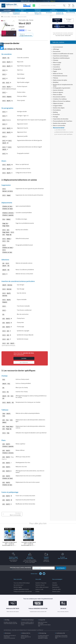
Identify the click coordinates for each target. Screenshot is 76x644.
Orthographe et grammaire (62, 88)
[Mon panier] (69, 6)
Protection (56, 114)
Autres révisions (58, 90)
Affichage (56, 49)
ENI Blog (7, 620)
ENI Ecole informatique (28, 620)
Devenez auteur (56, 591)
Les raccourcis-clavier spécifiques (64, 134)
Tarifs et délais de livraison (42, 587)
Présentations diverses (60, 76)
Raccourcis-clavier (59, 128)
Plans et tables (58, 95)
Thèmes (56, 78)
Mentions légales (18, 587)
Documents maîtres (59, 97)
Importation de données (61, 119)
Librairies (55, 583)
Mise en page (57, 62)
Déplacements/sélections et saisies (64, 132)
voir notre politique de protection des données (22, 569)
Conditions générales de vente (21, 589)
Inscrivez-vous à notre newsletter (21, 568)
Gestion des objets (59, 108)
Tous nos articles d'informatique (22, 583)
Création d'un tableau (60, 99)
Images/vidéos (58, 106)
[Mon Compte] (73, 6)
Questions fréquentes (41, 583)
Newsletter (55, 585)
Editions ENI (10, 6)
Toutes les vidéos (57, 589)
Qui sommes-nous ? (19, 585)
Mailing (55, 112)
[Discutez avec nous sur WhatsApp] (34, 6)
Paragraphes (57, 69)
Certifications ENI (61, 633)
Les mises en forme (61, 130)
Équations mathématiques (61, 58)
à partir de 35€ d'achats (46, 559)
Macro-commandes (15, 515)
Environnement (58, 47)
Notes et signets (58, 92)
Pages (55, 71)
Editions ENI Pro (26, 633)
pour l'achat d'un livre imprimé (13, 559)
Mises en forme (58, 73)
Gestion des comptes (60, 123)
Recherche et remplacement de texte (63, 85)
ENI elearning (43, 633)
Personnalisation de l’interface (63, 121)
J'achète (24, 358)
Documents (57, 51)
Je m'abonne (24, 362)
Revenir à (26, 35)
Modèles (56, 82)
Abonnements (56, 587)
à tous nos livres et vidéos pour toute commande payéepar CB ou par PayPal (30, 560)
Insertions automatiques (61, 56)
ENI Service (8, 633)
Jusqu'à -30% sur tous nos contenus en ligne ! (38, 1)
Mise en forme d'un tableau (62, 101)
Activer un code (39, 589)
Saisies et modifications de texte (63, 54)
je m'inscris (61, 568)
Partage (56, 117)
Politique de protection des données (23, 591)
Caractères (56, 67)
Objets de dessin (58, 103)
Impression (57, 65)
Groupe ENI (42, 620)
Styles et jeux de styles (60, 80)
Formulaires (57, 110)
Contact (37, 591)
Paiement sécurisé (40, 585)
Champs (56, 60)
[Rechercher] (64, 6)
